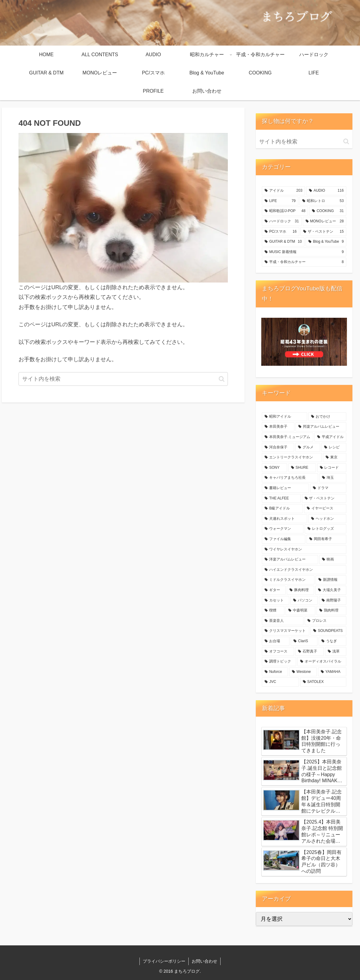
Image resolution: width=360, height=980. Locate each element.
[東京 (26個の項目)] (335, 457)
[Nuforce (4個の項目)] (275, 672)
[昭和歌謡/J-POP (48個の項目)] (285, 211)
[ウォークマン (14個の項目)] (283, 529)
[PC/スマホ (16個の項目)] (281, 232)
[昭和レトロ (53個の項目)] (323, 201)
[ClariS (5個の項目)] (304, 641)
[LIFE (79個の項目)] (280, 201)
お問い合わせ (204, 961)
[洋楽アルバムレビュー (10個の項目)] (290, 560)
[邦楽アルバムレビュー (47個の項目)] (321, 427)
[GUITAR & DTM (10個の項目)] (283, 242)
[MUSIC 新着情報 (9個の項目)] (304, 252)
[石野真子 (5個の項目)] (310, 652)
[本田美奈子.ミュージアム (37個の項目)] (288, 437)
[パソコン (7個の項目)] (304, 601)
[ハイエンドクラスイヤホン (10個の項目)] (304, 570)
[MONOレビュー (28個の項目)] (325, 221)
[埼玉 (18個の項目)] (333, 478)
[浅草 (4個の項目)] (336, 652)
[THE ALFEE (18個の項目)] (281, 499)
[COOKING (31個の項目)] (328, 211)
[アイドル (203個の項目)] (283, 191)
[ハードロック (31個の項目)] (282, 221)
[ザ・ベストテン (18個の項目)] (324, 499)
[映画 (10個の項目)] (333, 560)
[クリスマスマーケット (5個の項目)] (286, 631)
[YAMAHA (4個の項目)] (332, 672)
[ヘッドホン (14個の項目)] (327, 519)
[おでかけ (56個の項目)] (327, 417)
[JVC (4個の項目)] (280, 682)
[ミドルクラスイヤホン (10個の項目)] (288, 580)
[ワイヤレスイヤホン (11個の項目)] (304, 550)
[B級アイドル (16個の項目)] (282, 509)
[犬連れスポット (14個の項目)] (285, 519)
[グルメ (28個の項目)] (308, 447)
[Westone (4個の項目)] (303, 672)
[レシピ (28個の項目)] (334, 447)
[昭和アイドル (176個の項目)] (285, 417)
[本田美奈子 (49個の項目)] (278, 427)
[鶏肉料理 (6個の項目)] (331, 611)
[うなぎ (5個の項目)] (333, 641)
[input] (123, 379)
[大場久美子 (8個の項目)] (331, 590)
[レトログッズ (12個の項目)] (326, 529)
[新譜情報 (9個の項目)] (331, 580)
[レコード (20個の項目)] (332, 468)
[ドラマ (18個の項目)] (328, 488)
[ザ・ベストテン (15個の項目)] (323, 232)
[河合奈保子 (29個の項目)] (278, 447)
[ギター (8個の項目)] (274, 590)
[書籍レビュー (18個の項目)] (285, 488)
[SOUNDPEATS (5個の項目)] (328, 631)
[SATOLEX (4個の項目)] (323, 682)
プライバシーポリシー (164, 961)
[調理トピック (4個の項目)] (279, 662)
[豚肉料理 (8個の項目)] (300, 590)
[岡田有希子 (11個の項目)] (326, 539)
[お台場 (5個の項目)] (276, 641)
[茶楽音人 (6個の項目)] (283, 621)
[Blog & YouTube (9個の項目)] (326, 242)
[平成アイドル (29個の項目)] (330, 437)
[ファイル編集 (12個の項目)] (284, 539)
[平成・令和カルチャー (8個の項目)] (304, 262)
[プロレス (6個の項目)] (326, 621)
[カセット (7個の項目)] (276, 601)
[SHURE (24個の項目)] (302, 468)
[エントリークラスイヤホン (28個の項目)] (292, 457)
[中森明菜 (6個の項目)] (300, 611)
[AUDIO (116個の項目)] (326, 191)
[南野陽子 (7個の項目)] (333, 601)
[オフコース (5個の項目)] (278, 652)
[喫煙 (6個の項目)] (273, 611)
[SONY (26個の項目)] (274, 468)
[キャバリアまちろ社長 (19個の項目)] (290, 478)
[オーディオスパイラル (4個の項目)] (322, 662)
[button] (222, 379)
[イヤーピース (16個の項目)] (325, 509)
